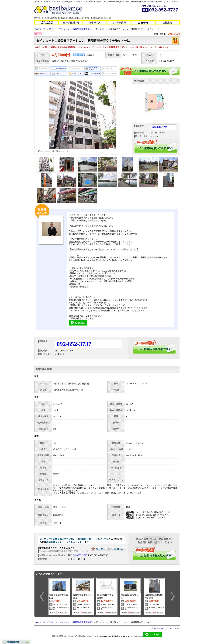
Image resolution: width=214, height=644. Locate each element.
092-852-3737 (160, 127)
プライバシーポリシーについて (165, 629)
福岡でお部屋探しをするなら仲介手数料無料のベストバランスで (75, 636)
